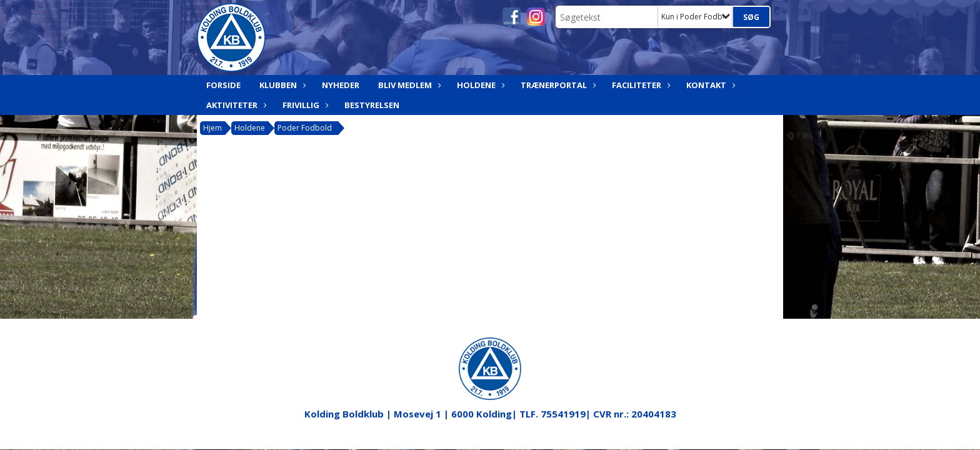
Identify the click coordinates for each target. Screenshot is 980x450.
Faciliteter (640, 85)
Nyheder (341, 85)
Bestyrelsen (372, 105)
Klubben (281, 85)
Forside (223, 85)
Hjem (212, 128)
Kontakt (709, 85)
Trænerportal (557, 85)
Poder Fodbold (305, 128)
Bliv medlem (408, 85)
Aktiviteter (235, 105)
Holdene (479, 85)
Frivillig (304, 105)
